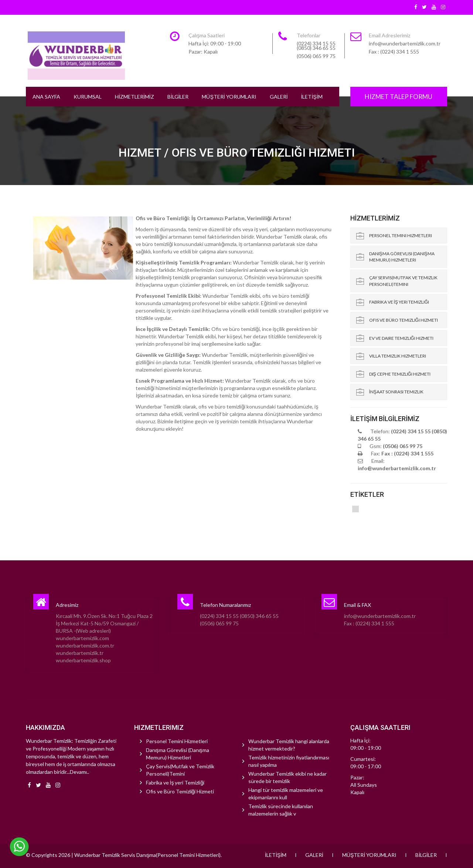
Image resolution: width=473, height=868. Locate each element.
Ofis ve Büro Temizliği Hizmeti (404, 320)
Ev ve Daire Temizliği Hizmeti (401, 338)
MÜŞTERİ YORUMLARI (229, 97)
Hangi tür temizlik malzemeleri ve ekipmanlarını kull (286, 794)
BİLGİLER (178, 97)
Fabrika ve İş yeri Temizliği (399, 302)
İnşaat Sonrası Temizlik (396, 392)
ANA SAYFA (46, 97)
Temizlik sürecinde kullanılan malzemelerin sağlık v (281, 810)
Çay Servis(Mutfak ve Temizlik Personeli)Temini (403, 281)
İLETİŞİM (312, 97)
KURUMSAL (88, 97)
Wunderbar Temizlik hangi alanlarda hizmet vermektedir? (289, 745)
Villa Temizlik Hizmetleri (398, 356)
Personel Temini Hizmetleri (401, 235)
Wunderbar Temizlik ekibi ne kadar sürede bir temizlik (287, 777)
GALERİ (279, 97)
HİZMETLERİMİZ (135, 97)
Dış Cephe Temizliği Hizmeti (400, 374)
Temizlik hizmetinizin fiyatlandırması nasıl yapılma (289, 761)
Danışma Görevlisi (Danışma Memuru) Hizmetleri (402, 257)
